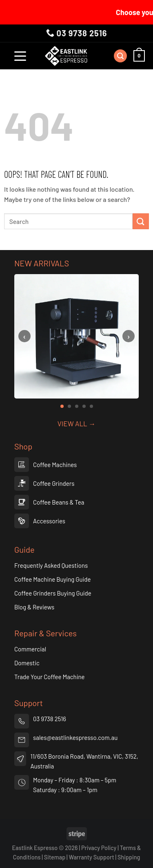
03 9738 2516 (77, 33)
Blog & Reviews (34, 607)
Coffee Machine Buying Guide (53, 579)
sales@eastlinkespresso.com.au (75, 737)
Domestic (27, 663)
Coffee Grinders (54, 483)
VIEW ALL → (76, 423)
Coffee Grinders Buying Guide (53, 593)
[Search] (120, 56)
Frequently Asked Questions (51, 565)
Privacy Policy (99, 848)
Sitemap (55, 857)
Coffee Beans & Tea (59, 502)
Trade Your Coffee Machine (50, 677)
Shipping (129, 857)
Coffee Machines (55, 465)
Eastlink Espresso (35, 848)
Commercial (30, 649)
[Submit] (141, 221)
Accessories (49, 521)
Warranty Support (92, 857)
